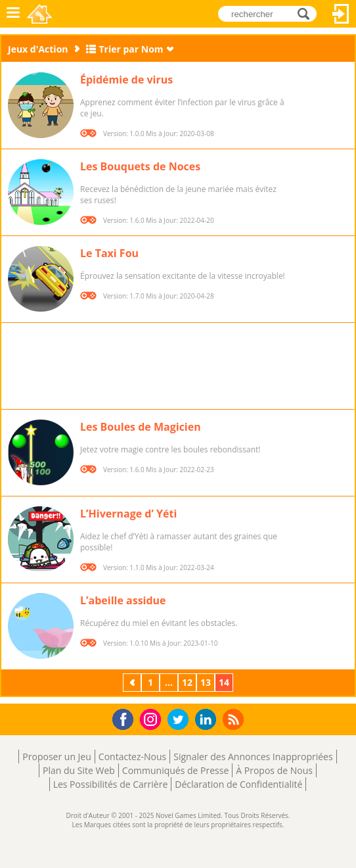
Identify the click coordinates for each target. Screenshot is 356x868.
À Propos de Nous (274, 770)
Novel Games (40, 14)
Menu (13, 14)
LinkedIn (208, 720)
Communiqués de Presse (175, 770)
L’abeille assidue (123, 600)
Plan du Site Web (79, 770)
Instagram (152, 718)
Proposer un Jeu (56, 757)
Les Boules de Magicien (141, 427)
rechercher (307, 13)
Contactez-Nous (132, 757)
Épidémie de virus (126, 80)
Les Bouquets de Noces (140, 166)
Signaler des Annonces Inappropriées (253, 757)
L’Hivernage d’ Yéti (128, 514)
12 (187, 682)
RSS (235, 719)
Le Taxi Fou (109, 253)
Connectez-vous (341, 14)
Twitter (181, 720)
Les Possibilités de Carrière (111, 784)
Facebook (126, 718)
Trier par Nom (131, 49)
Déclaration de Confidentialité (238, 784)
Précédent (133, 682)
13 (206, 682)
